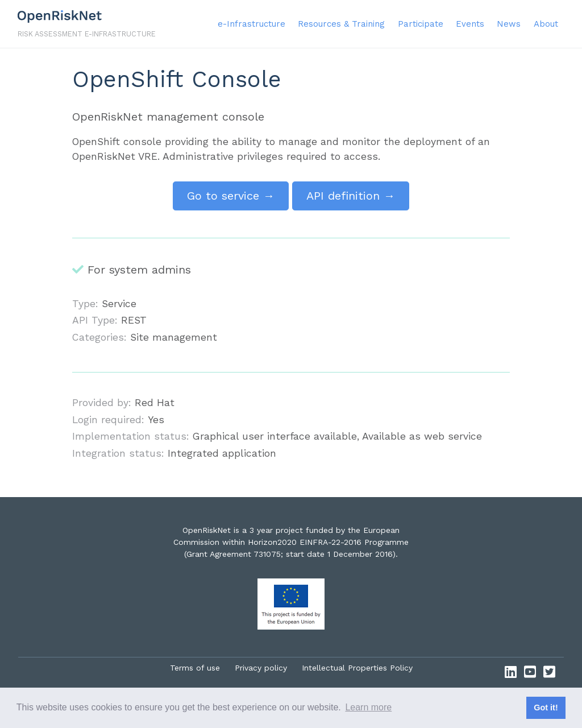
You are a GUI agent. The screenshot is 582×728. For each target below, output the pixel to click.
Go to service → (231, 196)
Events (470, 24)
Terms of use (195, 668)
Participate (421, 24)
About (546, 24)
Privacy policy (261, 668)
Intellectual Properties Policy (357, 668)
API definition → (351, 196)
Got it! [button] (546, 708)
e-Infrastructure (251, 24)
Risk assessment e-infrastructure (87, 34)
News (509, 24)
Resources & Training (341, 24)
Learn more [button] (368, 707)
